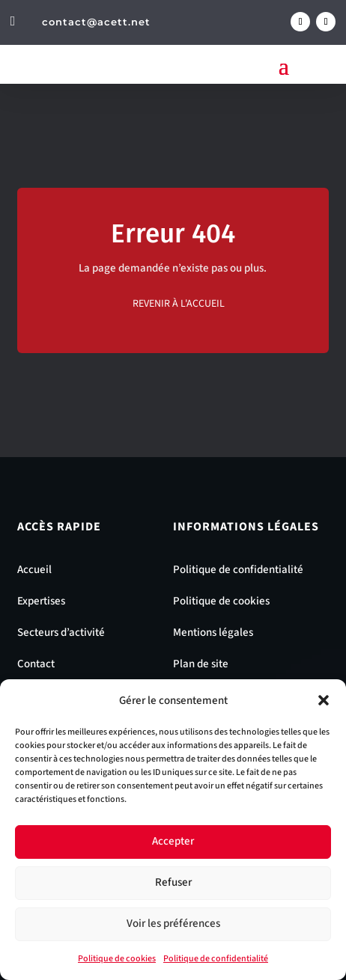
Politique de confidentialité (216, 959)
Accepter (173, 841)
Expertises (41, 601)
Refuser (173, 882)
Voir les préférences (173, 924)
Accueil (34, 570)
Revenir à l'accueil (179, 304)
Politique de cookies (117, 959)
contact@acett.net (96, 22)
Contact (36, 664)
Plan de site (201, 664)
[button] (324, 700)
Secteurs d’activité (61, 633)
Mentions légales (213, 633)
